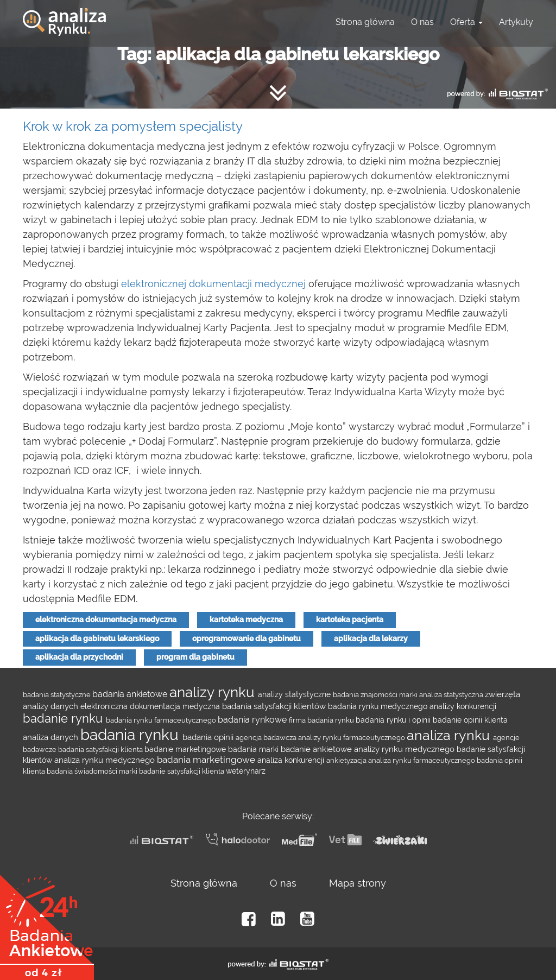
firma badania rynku (322, 720)
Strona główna (365, 22)
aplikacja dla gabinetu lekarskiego (97, 638)
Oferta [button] (466, 22)
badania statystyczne (58, 694)
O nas (422, 22)
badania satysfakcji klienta (101, 749)
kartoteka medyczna (246, 619)
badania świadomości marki (93, 771)
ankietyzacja (347, 760)
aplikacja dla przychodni (79, 657)
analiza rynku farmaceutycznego (422, 760)
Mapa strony (358, 883)
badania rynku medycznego (379, 706)
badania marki (254, 749)
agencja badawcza (267, 737)
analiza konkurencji (292, 760)
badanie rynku (64, 718)
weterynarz (246, 771)
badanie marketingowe (186, 749)
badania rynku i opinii (394, 720)
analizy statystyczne (295, 694)
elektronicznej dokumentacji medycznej (213, 284)
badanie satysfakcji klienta (182, 771)
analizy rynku (214, 692)
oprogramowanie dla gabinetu (247, 638)
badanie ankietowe (317, 749)
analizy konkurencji (463, 706)
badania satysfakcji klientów (275, 706)
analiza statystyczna (452, 694)
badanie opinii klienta (470, 720)
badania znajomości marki (376, 694)
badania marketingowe (207, 760)
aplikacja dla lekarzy (371, 638)
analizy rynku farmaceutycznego (352, 737)
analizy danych (52, 706)
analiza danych (52, 737)
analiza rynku (450, 735)
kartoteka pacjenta (350, 619)
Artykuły (516, 22)
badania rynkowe (253, 720)
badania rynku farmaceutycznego (162, 720)
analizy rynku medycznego (405, 749)
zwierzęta (503, 694)
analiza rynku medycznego (106, 760)
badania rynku (131, 735)
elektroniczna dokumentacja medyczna (106, 619)
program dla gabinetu (195, 657)
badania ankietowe (131, 694)
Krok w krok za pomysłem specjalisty (133, 126)
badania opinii (209, 737)
